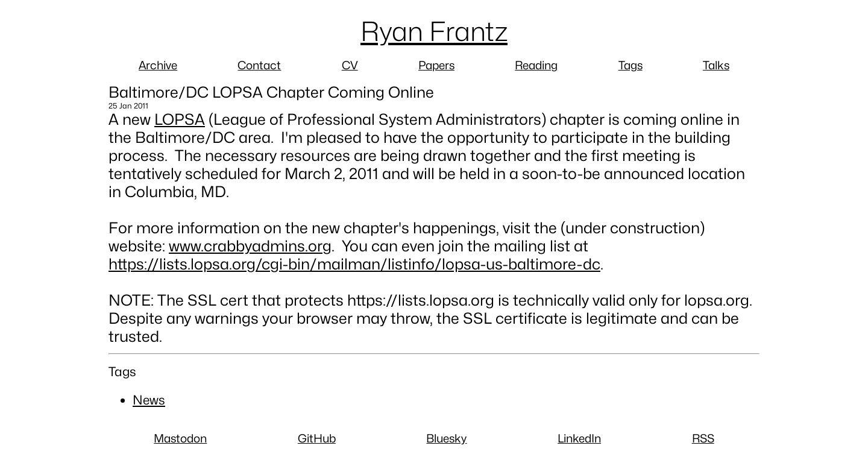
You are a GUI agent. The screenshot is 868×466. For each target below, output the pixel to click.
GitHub (317, 438)
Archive (158, 65)
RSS (703, 438)
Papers (436, 65)
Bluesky (446, 438)
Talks (716, 65)
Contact (259, 65)
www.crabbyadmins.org (250, 246)
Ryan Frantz (434, 31)
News (149, 400)
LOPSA (180, 119)
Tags (631, 65)
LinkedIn (579, 438)
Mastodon (180, 438)
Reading (536, 65)
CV (350, 65)
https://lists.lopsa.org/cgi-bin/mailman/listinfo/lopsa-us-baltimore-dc (354, 264)
